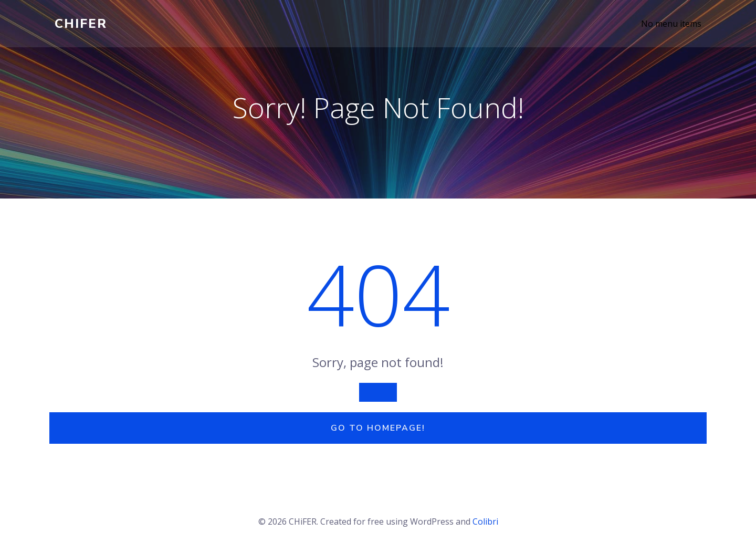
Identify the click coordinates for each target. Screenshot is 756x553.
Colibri (485, 521)
